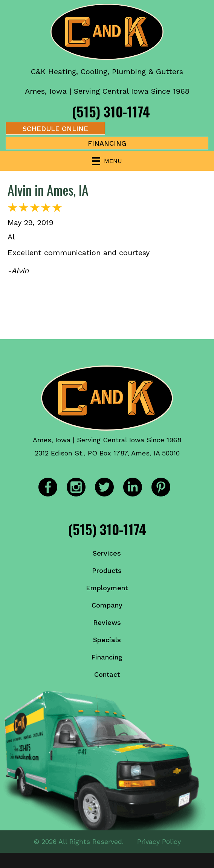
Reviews (107, 622)
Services (107, 553)
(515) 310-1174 (111, 111)
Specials (107, 640)
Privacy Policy (159, 841)
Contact (107, 674)
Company (107, 605)
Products (107, 570)
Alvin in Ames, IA (48, 190)
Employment (107, 588)
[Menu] (107, 161)
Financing (107, 657)
